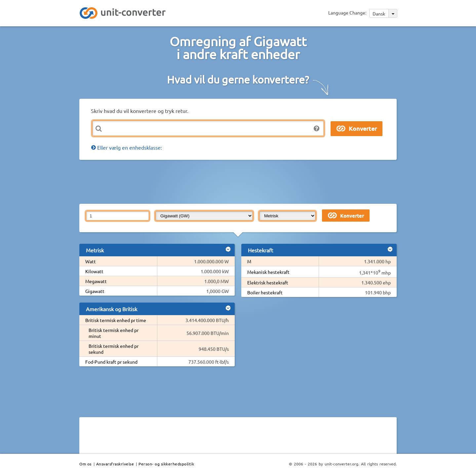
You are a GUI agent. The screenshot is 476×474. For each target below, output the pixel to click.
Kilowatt (94, 271)
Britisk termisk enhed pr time (116, 320)
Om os (85, 464)
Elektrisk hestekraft (268, 282)
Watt (91, 261)
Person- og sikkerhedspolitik (166, 464)
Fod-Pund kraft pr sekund (111, 362)
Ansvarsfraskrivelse (115, 464)
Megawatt (96, 281)
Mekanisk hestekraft (268, 272)
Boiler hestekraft (265, 292)
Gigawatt (95, 291)
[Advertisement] (240, 181)
